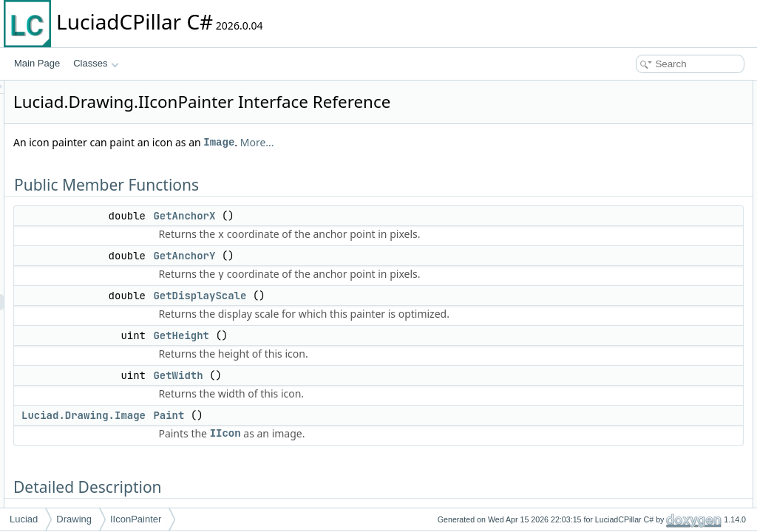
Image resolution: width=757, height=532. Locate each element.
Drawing (74, 519)
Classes (96, 63)
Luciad (24, 519)
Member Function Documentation (658, 219)
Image (404, 163)
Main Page (37, 63)
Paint (353, 485)
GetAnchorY (369, 293)
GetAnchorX (369, 236)
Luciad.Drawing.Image (268, 485)
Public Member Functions (642, 89)
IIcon (410, 503)
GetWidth (363, 445)
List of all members (629, 332)
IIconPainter (136, 519)
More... (442, 163)
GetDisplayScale (384, 349)
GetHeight (366, 405)
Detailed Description (632, 202)
